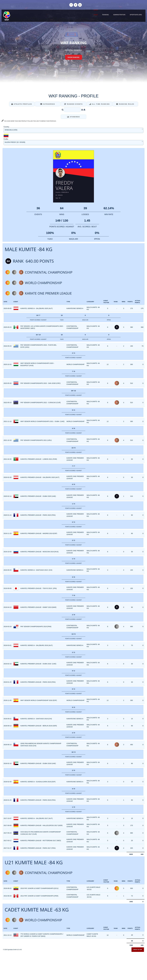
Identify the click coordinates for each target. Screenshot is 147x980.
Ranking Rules (125, 104)
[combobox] (73, 130)
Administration (119, 15)
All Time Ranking (99, 104)
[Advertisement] (73, 965)
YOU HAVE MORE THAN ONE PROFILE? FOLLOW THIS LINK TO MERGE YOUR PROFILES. (29, 121)
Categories (48, 104)
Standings (73, 117)
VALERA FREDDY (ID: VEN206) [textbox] (15, 142)
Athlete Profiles (22, 104)
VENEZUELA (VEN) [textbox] (11, 130)
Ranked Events (73, 104)
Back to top (138, 950)
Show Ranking (73, 57)
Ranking (106, 15)
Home (96, 15)
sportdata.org (136, 15)
